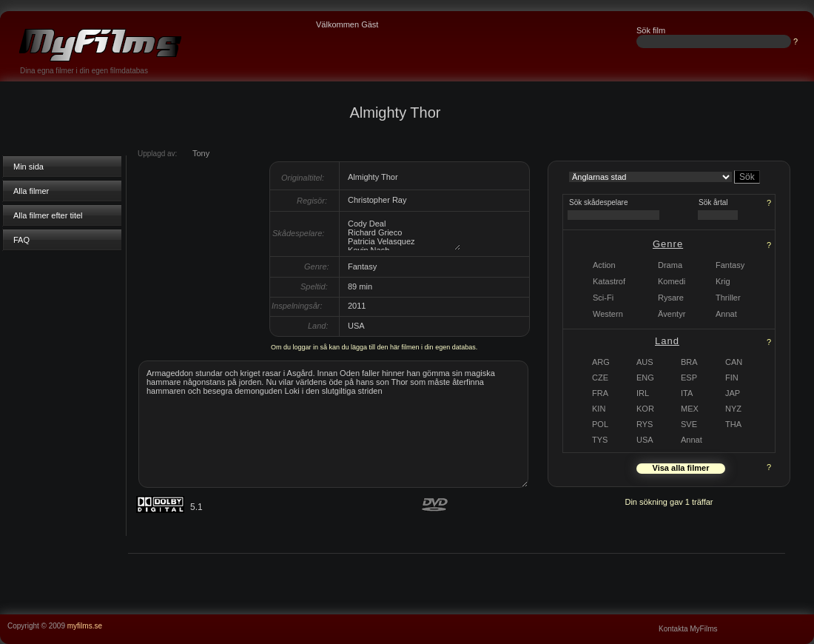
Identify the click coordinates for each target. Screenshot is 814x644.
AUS (645, 362)
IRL (643, 393)
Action (604, 265)
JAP (733, 393)
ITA (687, 393)
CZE (600, 378)
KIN (599, 409)
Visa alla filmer (681, 468)
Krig (723, 281)
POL (600, 424)
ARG (601, 362)
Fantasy (730, 265)
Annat (692, 440)
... (807, 619)
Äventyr (672, 314)
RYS (645, 424)
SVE (689, 424)
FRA (600, 393)
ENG (645, 378)
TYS (600, 440)
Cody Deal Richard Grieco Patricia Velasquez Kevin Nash (403, 234)
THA (733, 424)
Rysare (671, 298)
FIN (732, 378)
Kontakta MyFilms (688, 629)
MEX (690, 409)
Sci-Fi (603, 298)
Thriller (728, 298)
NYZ (733, 409)
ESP (689, 378)
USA (645, 440)
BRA (689, 362)
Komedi (672, 281)
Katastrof (609, 281)
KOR (645, 409)
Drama (670, 265)
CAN (734, 362)
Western (608, 314)
